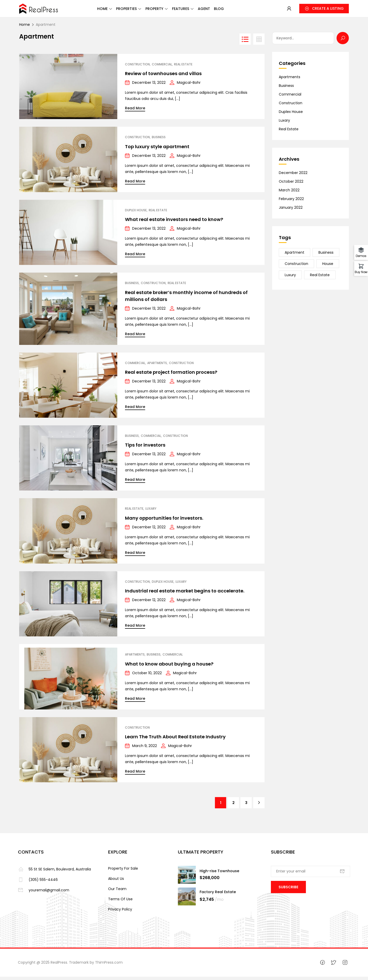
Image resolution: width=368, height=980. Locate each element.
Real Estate (183, 68)
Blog (242, 11)
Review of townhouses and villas (163, 77)
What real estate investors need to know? (174, 223)
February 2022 (291, 202)
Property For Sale (123, 872)
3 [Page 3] (246, 806)
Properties (125, 11)
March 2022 (289, 193)
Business (159, 141)
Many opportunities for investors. (164, 521)
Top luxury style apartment (157, 150)
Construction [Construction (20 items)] (296, 267)
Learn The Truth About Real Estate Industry (175, 740)
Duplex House (136, 214)
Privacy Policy (120, 913)
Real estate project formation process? (171, 375)
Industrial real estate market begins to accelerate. (185, 594)
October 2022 (291, 185)
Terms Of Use (120, 902)
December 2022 (293, 176)
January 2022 (291, 211)
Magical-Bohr (189, 86)
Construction (137, 68)
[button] (324, 10)
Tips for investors (145, 448)
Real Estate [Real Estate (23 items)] (320, 278)
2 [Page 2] (233, 806)
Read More (135, 111)
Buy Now (361, 272)
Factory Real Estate (218, 895)
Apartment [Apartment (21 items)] (295, 256)
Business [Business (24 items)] (326, 256)
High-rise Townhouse (219, 874)
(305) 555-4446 (38, 883)
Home (95, 11)
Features (192, 11)
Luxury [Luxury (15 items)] (290, 278)
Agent (221, 11)
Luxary (151, 512)
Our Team (117, 892)
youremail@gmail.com (44, 893)
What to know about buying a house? (169, 667)
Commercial (162, 68)
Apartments (157, 366)
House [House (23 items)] (328, 267)
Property (159, 11)
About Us (116, 882)
